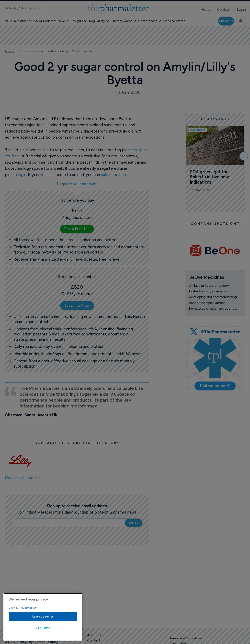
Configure (43, 628)
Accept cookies (43, 617)
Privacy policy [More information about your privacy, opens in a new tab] (28, 608)
